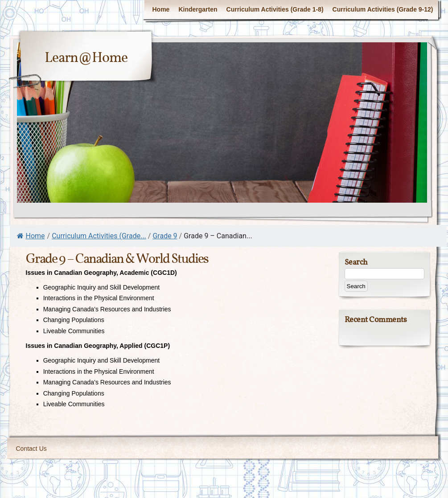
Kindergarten (198, 9)
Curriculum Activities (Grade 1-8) (275, 9)
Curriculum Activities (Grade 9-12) (383, 9)
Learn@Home (86, 58)
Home (161, 9)
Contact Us (31, 449)
